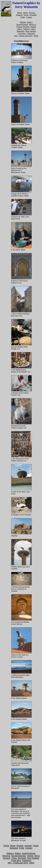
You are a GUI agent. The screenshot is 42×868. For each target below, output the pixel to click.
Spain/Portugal (22, 25)
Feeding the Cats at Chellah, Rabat (21, 138)
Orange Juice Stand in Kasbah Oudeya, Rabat (21, 186)
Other (36, 36)
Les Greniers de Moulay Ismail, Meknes (21, 610)
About (26, 13)
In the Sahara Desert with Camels (21, 733)
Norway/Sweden (23, 27)
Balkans (23, 22)
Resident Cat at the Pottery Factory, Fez (21, 413)
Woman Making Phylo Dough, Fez (21, 334)
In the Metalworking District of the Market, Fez (21, 362)
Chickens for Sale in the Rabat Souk (21, 209)
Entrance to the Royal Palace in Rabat (21, 53)
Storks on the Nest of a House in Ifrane (21, 643)
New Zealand (31, 31)
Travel (26, 15)
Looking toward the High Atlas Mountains (21, 669)
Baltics (30, 22)
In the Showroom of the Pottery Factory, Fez (21, 446)
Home (20, 13)
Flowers (32, 13)
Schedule (33, 15)
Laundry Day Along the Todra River (21, 756)
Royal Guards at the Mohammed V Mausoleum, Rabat (21, 162)
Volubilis (21, 527)
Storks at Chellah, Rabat (21, 80)
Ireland (33, 27)
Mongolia (21, 31)
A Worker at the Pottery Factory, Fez (21, 385)
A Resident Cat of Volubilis (21, 506)
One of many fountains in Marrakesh (21, 779)
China (33, 29)
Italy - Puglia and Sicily (23, 36)
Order (23, 17)
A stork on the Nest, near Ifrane (21, 479)
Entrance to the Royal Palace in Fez (21, 268)
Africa (20, 29)
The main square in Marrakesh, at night (21, 831)
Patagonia (31, 33)
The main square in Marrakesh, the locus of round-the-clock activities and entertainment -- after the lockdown (21, 805)
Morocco (33, 25)
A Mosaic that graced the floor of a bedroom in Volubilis (21, 582)
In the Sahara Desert (21, 690)
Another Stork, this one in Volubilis (21, 554)
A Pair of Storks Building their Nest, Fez (21, 301)
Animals (19, 15)
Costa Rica (22, 33)
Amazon (26, 29)
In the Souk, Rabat (21, 236)
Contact (29, 17)
